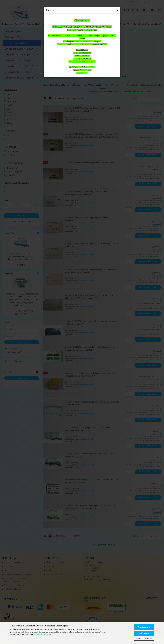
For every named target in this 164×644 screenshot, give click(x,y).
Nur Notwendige (144, 633)
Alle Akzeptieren (144, 627)
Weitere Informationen (144, 639)
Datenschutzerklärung (43, 634)
